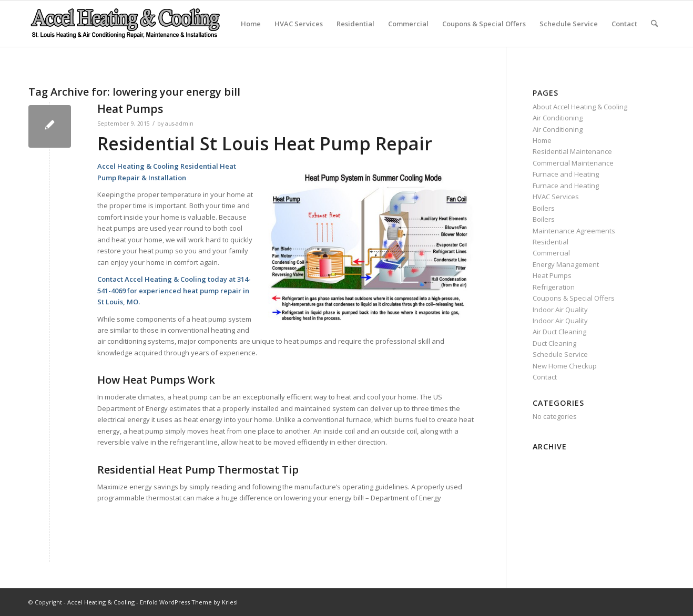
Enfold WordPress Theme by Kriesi (189, 602)
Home (251, 24)
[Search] (654, 24)
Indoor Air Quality (560, 310)
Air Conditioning (558, 118)
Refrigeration (554, 287)
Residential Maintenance (572, 151)
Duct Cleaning (554, 343)
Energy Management (566, 264)
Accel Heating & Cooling (101, 602)
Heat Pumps (130, 109)
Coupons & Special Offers (484, 24)
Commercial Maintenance (573, 163)
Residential (355, 24)
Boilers (544, 208)
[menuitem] (654, 24)
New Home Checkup (565, 366)
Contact (624, 24)
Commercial (408, 24)
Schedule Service (569, 24)
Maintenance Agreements (574, 231)
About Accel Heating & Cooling (580, 107)
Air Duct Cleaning (559, 332)
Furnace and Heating (566, 174)
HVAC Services (299, 24)
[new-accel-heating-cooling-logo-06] (125, 24)
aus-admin (179, 124)
